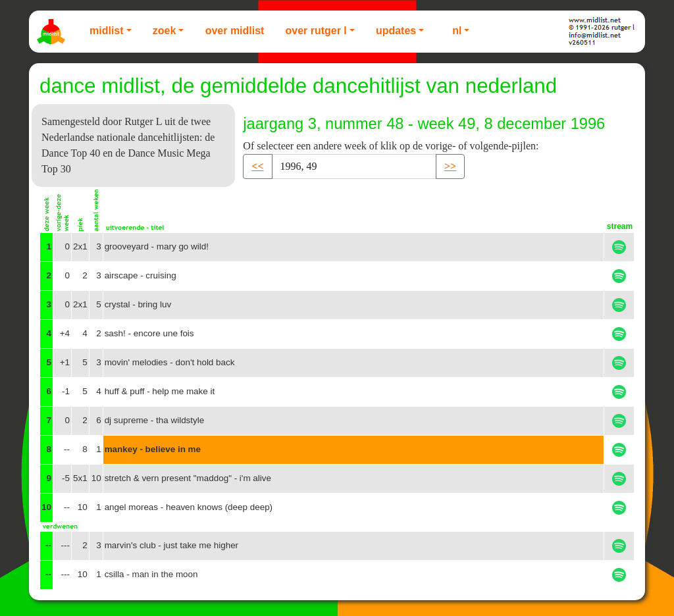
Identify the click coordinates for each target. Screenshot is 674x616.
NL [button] (457, 31)
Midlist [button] (107, 31)
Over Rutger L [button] (316, 31)
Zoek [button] (165, 31)
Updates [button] (396, 31)
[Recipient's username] (354, 167)
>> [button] (450, 166)
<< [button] (257, 166)
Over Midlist (235, 31)
